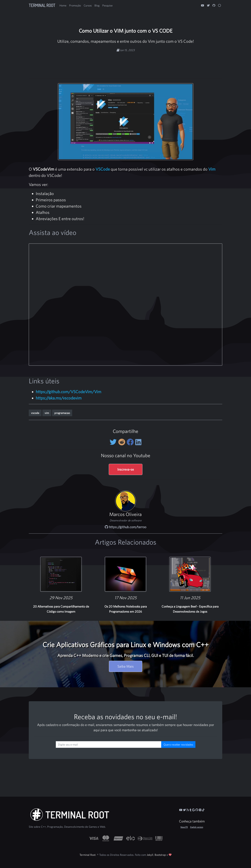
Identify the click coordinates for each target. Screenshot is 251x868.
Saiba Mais (126, 666)
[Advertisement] (125, 63)
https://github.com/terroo (125, 527)
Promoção (75, 5)
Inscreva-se (126, 469)
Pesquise (107, 5)
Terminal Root (42, 5)
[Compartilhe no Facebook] (131, 442)
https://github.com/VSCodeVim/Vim (69, 392)
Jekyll (150, 855)
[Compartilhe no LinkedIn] (138, 442)
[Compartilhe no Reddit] (122, 442)
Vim (212, 169)
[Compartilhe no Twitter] (114, 442)
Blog (97, 5)
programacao (62, 413)
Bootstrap (160, 855)
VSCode (103, 169)
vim (47, 413)
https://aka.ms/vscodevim (59, 398)
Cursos (88, 5)
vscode (35, 413)
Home (63, 5)
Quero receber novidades (178, 744)
